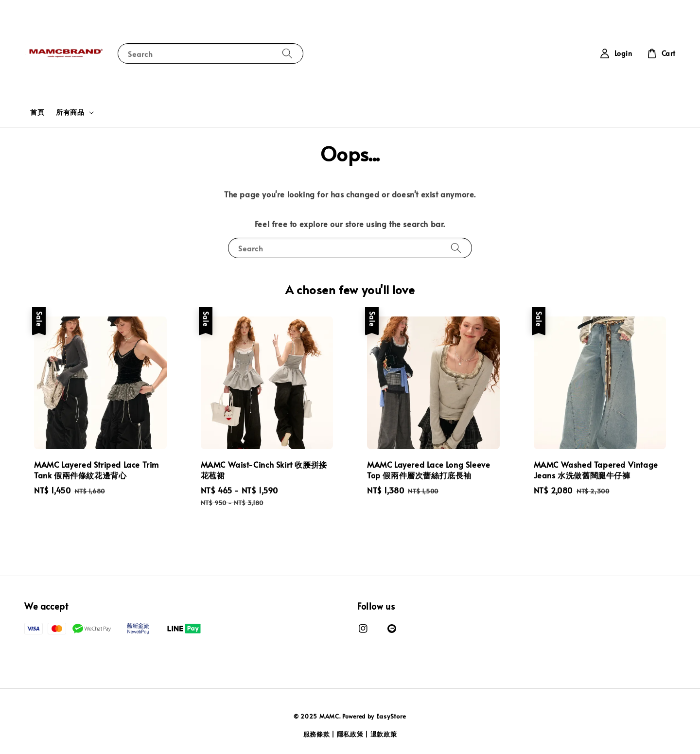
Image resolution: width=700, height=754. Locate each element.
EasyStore (391, 716)
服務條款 (317, 734)
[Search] (287, 53)
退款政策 (384, 734)
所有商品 (70, 112)
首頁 (37, 112)
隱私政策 (350, 734)
